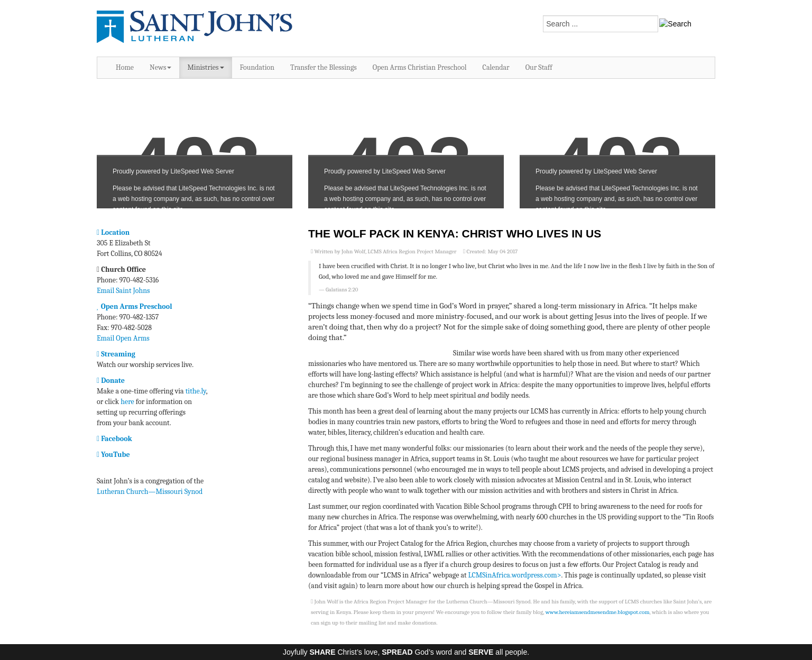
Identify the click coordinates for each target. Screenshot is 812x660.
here (127, 402)
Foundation (257, 67)
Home (125, 67)
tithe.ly (196, 391)
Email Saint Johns (123, 291)
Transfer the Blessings (324, 67)
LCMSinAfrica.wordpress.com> (515, 575)
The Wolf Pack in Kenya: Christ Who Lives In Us (455, 233)
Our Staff (539, 67)
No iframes (195, 149)
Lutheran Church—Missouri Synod (150, 492)
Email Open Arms (123, 338)
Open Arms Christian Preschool (420, 67)
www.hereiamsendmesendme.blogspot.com (598, 612)
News (160, 67)
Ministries (205, 67)
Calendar (496, 67)
